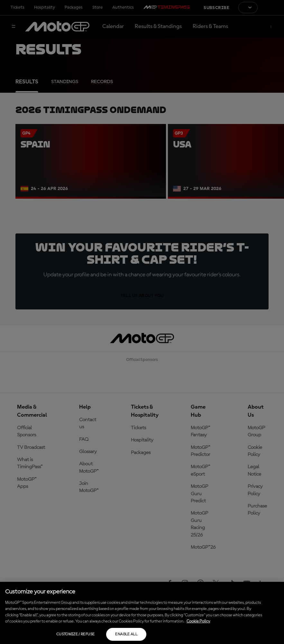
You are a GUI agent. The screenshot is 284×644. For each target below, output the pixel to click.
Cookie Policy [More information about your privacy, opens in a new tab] (198, 621)
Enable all (126, 634)
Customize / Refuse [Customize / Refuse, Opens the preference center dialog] (75, 634)
